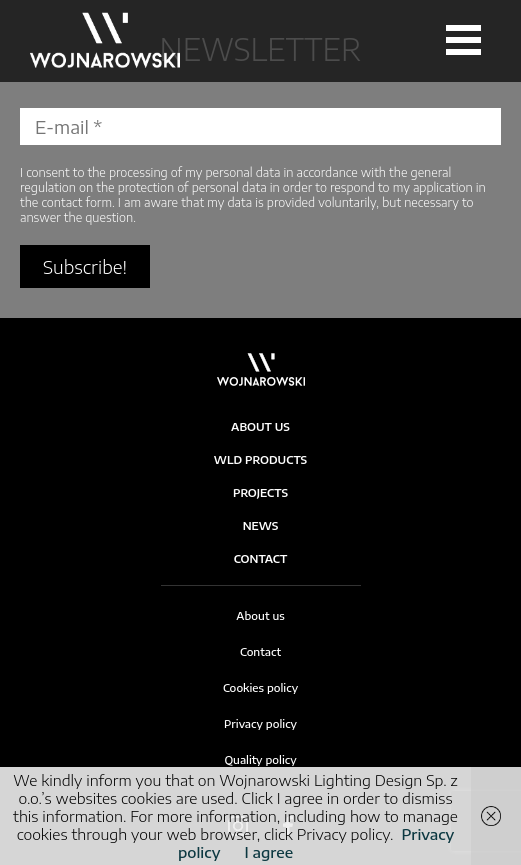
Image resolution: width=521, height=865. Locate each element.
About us (260, 615)
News (261, 525)
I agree (268, 852)
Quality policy (260, 759)
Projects (260, 492)
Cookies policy (260, 687)
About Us (260, 426)
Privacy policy (260, 723)
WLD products (260, 459)
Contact (261, 558)
